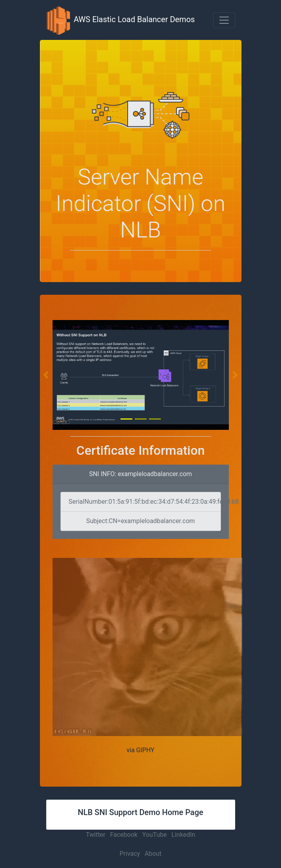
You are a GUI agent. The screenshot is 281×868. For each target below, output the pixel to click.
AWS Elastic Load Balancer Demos (121, 20)
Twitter (95, 835)
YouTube (155, 835)
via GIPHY (140, 750)
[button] (224, 20)
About (153, 854)
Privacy (130, 854)
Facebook (124, 835)
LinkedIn (183, 835)
